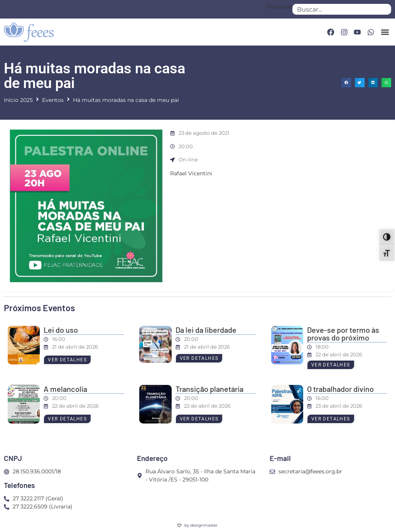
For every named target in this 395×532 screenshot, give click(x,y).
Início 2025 (18, 100)
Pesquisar (279, 7)
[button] (385, 32)
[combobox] (342, 9)
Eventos (53, 100)
